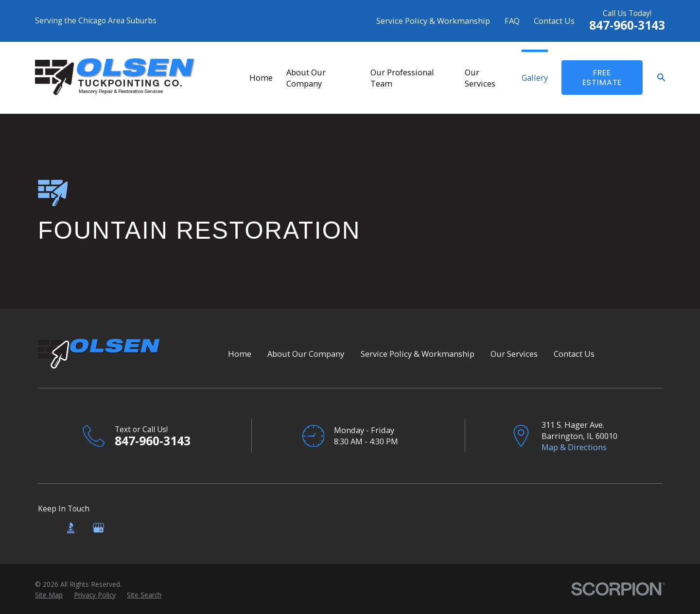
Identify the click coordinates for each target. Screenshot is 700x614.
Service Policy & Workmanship (433, 21)
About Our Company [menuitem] (306, 78)
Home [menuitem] (261, 78)
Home (240, 354)
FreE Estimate (602, 78)
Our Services (514, 354)
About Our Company (306, 354)
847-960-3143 (627, 25)
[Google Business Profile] (98, 528)
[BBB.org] (71, 528)
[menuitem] (49, 595)
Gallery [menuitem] (535, 78)
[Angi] (44, 528)
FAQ (512, 21)
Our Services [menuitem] (480, 78)
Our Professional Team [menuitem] (402, 78)
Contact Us (554, 21)
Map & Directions (574, 447)
